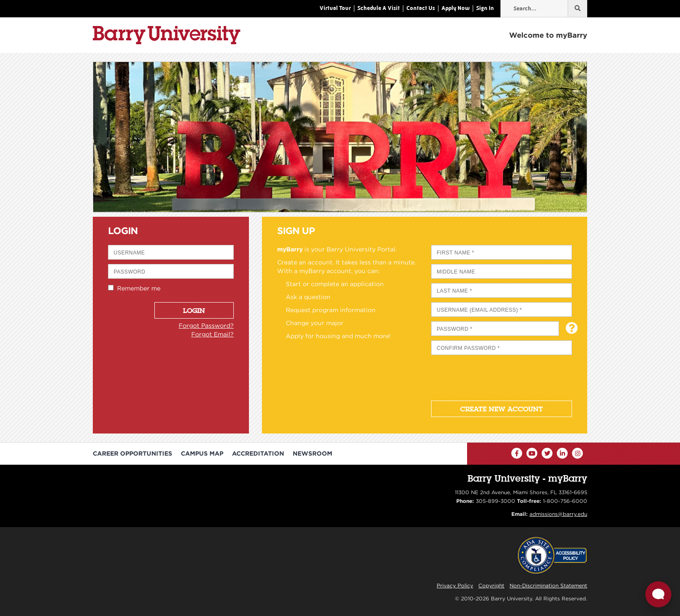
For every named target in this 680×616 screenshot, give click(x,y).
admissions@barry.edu (558, 514)
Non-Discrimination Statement (548, 585)
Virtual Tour (335, 8)
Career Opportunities (132, 453)
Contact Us (421, 8)
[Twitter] (547, 453)
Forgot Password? (206, 326)
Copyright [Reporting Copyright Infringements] (491, 585)
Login (194, 310)
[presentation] (497, 376)
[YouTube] (532, 453)
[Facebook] (517, 453)
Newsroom (312, 453)
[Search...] (577, 9)
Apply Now (456, 8)
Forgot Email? (212, 334)
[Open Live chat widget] (658, 594)
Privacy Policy (455, 585)
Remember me (137, 288)
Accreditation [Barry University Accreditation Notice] (258, 453)
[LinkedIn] (562, 453)
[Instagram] (577, 453)
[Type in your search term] (544, 9)
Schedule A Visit (379, 8)
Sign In (485, 8)
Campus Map (202, 453)
